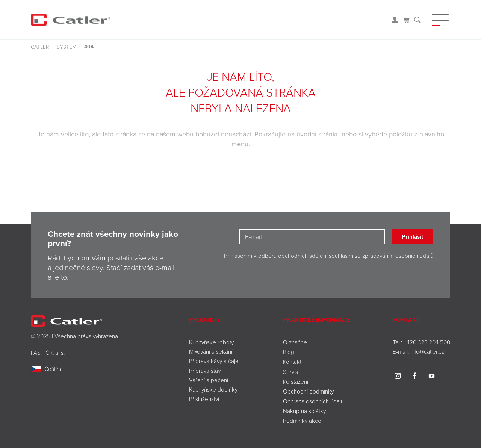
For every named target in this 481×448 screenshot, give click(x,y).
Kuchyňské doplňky (214, 389)
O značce (295, 342)
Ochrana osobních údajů (313, 401)
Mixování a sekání (211, 351)
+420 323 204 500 (427, 342)
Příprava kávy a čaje (214, 361)
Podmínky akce (302, 421)
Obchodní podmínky (308, 391)
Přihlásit (412, 237)
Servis (290, 372)
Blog (289, 352)
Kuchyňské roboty (211, 342)
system (67, 47)
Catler (40, 47)
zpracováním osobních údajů (398, 256)
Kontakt (292, 362)
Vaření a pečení (209, 380)
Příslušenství (204, 399)
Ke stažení (296, 381)
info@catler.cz (427, 351)
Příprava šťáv (205, 371)
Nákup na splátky (304, 411)
